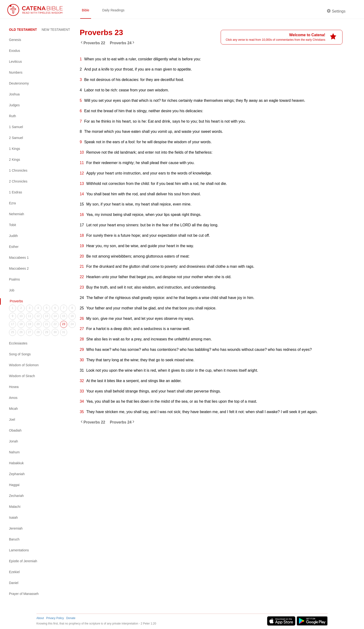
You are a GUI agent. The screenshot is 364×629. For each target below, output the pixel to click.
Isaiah (13, 517)
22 (55, 324)
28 (38, 332)
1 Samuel (16, 127)
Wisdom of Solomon (24, 365)
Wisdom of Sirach (22, 376)
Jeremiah (16, 528)
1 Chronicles (18, 170)
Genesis (15, 40)
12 (38, 316)
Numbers (16, 72)
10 (21, 316)
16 (72, 316)
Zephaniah (17, 474)
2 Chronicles (18, 181)
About (40, 618)
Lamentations (19, 550)
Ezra (12, 203)
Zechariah (16, 496)
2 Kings (15, 160)
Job (12, 290)
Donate (71, 618)
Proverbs (16, 301)
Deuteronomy (19, 83)
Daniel (14, 583)
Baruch (14, 539)
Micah (13, 409)
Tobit (13, 225)
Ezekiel (14, 572)
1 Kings (15, 149)
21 (46, 324)
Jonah (13, 441)
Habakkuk (16, 463)
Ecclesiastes (18, 343)
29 (46, 332)
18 (21, 324)
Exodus (15, 51)
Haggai (14, 485)
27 (29, 332)
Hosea (14, 387)
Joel (12, 419)
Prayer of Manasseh (24, 594)
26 (21, 332)
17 (12, 324)
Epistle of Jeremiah (23, 561)
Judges (14, 105)
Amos (13, 398)
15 (64, 316)
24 (72, 324)
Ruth (13, 116)
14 (55, 316)
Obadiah (15, 430)
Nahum (14, 452)
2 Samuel (16, 138)
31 (64, 332)
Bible (86, 10)
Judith (13, 236)
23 (64, 324)
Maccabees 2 (19, 268)
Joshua (14, 94)
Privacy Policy (55, 618)
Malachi (15, 507)
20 (38, 324)
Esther (14, 247)
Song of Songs (20, 354)
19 (29, 324)
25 (12, 332)
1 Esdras (15, 192)
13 (46, 316)
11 (29, 316)
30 (55, 332)
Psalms (14, 279)
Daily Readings (113, 10)
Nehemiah (17, 214)
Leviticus (15, 62)
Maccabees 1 (19, 258)
